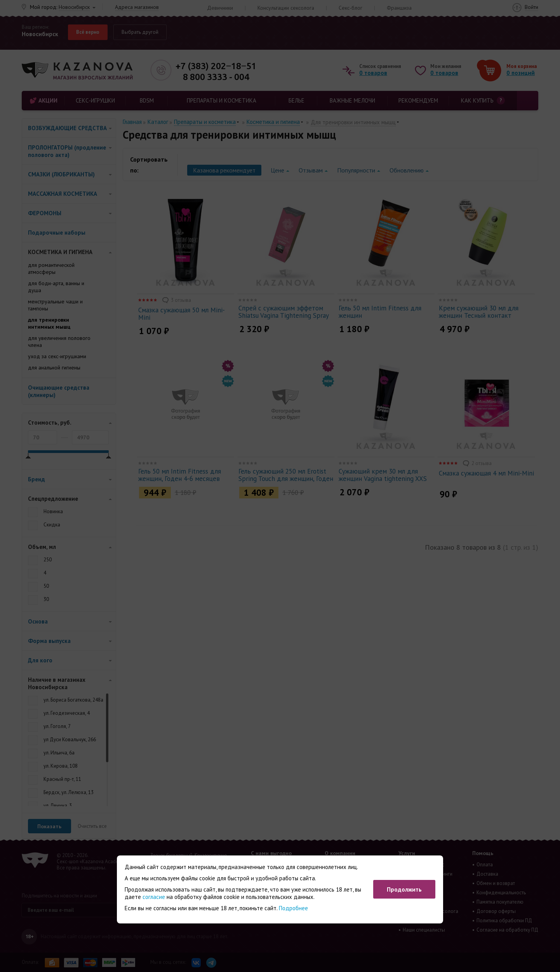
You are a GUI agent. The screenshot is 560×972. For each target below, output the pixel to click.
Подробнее (293, 908)
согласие (154, 897)
